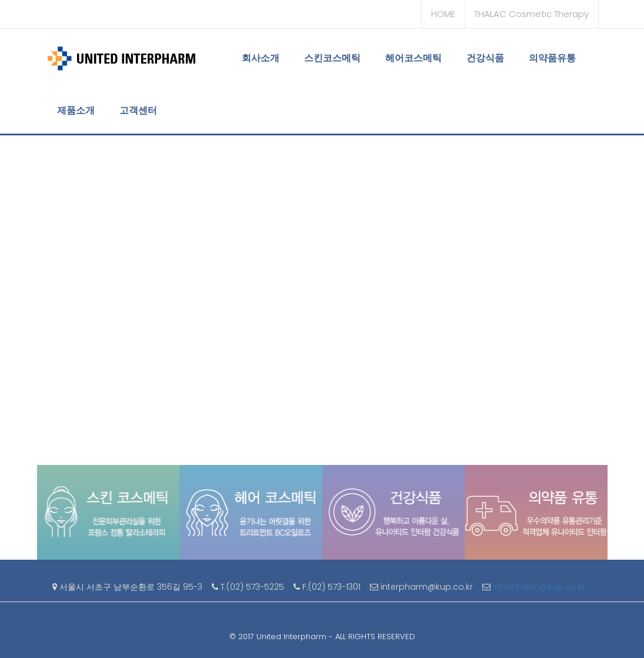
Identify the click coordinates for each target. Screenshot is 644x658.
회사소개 (261, 58)
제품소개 (76, 110)
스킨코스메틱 (332, 58)
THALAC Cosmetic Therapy (531, 14)
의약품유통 (552, 58)
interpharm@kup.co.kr (540, 587)
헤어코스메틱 (413, 58)
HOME (443, 14)
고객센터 (138, 110)
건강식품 (485, 58)
